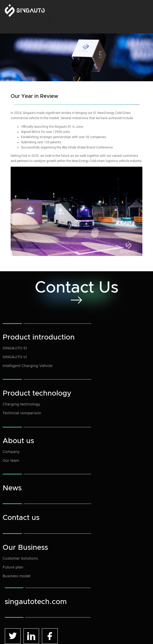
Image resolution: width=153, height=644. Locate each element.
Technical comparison (22, 413)
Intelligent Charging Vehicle (27, 366)
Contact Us (77, 288)
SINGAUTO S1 (15, 348)
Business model (17, 576)
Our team (11, 461)
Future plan (13, 567)
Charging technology (21, 404)
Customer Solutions (20, 559)
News (12, 488)
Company (11, 452)
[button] (50, 21)
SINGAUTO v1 (15, 357)
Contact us (21, 518)
